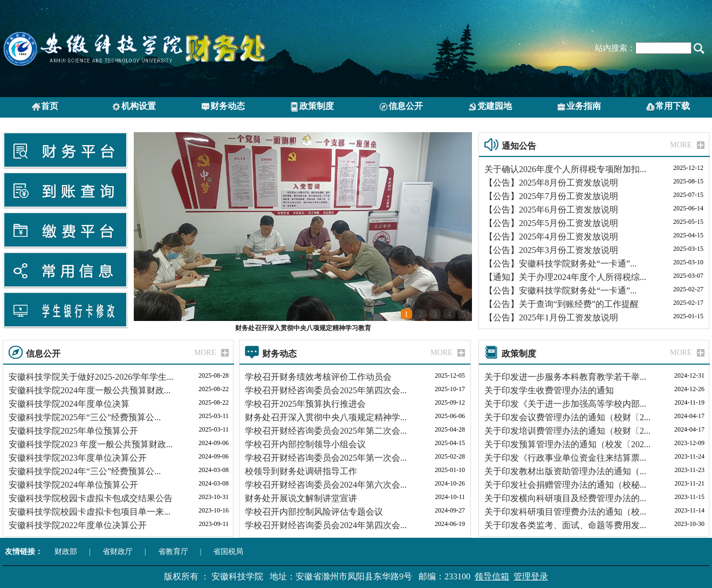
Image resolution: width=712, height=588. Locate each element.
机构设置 (134, 107)
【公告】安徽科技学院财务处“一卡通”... (560, 264)
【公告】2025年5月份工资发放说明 (551, 223)
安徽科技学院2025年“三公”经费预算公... (85, 417)
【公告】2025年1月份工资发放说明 (551, 317)
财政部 (66, 552)
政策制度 (312, 107)
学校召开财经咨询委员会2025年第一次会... (326, 458)
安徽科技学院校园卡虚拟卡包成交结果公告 (91, 498)
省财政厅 (118, 552)
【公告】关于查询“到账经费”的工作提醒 (562, 304)
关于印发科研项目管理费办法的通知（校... (565, 512)
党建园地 (490, 107)
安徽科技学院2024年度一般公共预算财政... (90, 390)
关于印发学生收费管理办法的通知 (549, 390)
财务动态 (223, 107)
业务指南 (579, 107)
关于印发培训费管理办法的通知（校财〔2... (567, 431)
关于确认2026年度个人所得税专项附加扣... (565, 169)
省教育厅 (173, 552)
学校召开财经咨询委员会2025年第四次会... (326, 390)
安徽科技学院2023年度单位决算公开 (78, 458)
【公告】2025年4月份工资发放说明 (551, 237)
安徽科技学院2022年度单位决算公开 (78, 525)
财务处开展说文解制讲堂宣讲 (301, 498)
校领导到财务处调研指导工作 (301, 471)
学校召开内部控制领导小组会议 (305, 444)
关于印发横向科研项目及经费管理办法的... (565, 498)
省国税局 (228, 552)
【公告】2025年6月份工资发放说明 (551, 210)
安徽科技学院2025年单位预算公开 (73, 431)
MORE (681, 145)
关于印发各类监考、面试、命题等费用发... (565, 525)
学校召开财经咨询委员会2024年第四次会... (326, 525)
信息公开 (401, 107)
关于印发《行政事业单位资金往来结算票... (565, 458)
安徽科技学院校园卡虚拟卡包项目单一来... (90, 512)
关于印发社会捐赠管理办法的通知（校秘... (565, 485)
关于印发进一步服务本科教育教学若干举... (565, 377)
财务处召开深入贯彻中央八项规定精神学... (326, 417)
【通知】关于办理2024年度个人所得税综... (565, 277)
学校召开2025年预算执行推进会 (305, 404)
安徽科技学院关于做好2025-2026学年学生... (91, 377)
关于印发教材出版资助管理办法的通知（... (565, 471)
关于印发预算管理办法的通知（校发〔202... (567, 444)
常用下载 (668, 107)
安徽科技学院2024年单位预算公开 (73, 485)
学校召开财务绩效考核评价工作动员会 (318, 377)
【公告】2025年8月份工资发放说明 (551, 183)
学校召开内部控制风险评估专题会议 (314, 512)
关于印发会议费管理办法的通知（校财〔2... (567, 417)
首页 (45, 107)
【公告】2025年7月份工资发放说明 (551, 196)
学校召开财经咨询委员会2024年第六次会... (326, 485)
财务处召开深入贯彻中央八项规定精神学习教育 (303, 328)
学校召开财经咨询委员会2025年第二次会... (326, 431)
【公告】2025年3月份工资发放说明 (551, 250)
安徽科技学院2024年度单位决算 (69, 404)
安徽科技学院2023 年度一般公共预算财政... (91, 444)
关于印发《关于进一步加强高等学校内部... (565, 404)
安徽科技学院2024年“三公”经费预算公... (85, 471)
